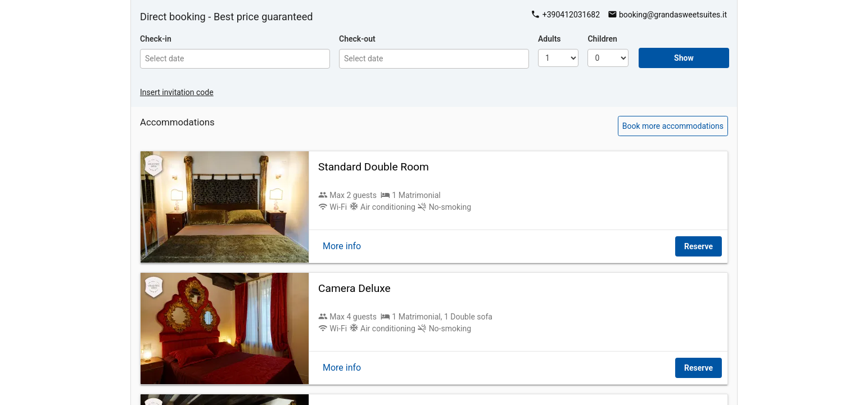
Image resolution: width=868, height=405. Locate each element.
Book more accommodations (673, 126)
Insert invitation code (177, 92)
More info (342, 246)
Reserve (699, 246)
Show (684, 58)
